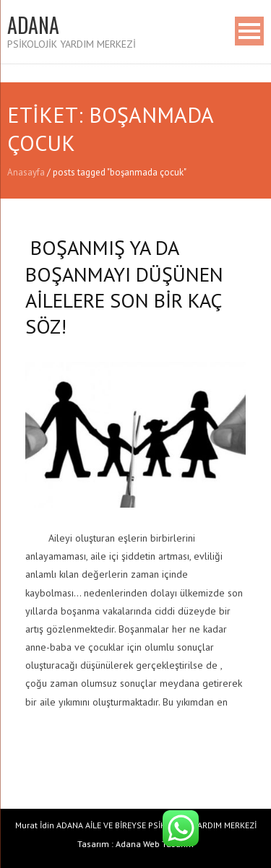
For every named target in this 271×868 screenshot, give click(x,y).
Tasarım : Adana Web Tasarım (135, 844)
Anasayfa (26, 172)
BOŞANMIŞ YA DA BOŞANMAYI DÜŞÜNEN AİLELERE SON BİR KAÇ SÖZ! (124, 287)
